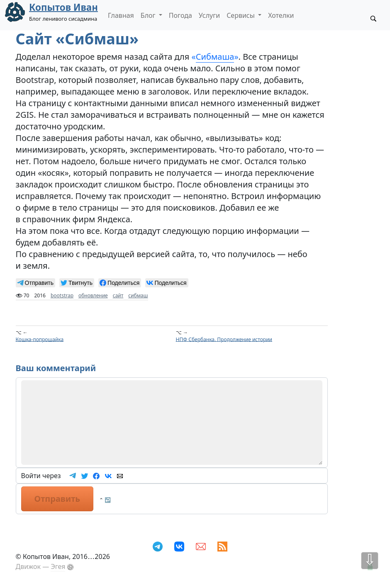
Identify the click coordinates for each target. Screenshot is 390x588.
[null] (35, 283)
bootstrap (62, 295)
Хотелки (281, 15)
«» (215, 57)
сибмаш (138, 295)
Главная (121, 15)
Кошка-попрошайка (40, 339)
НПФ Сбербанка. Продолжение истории (224, 339)
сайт (118, 295)
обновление (93, 295)
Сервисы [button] (241, 15)
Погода (180, 15)
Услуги (209, 15)
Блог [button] (149, 15)
